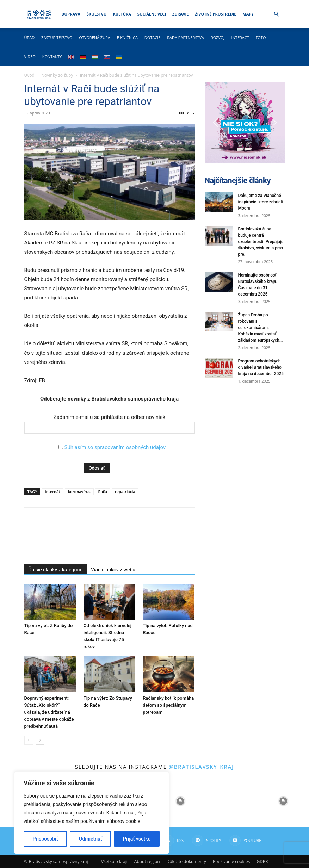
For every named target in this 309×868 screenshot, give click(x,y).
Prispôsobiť (45, 839)
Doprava (71, 14)
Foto (261, 38)
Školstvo (97, 14)
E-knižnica (127, 38)
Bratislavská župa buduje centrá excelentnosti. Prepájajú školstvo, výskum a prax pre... (261, 242)
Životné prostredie (215, 14)
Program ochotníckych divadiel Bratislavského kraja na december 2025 (261, 367)
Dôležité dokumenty (186, 861)
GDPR (262, 861)
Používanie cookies (231, 861)
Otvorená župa (95, 38)
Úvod (29, 75)
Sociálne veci (152, 14)
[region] (92, 813)
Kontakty (52, 57)
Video (30, 57)
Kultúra (122, 14)
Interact (240, 38)
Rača (103, 492)
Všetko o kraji (114, 861)
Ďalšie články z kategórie (56, 570)
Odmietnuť (91, 839)
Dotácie (153, 38)
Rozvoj (218, 38)
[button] (277, 14)
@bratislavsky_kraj (201, 767)
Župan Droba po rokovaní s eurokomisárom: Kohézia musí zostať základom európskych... (261, 328)
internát (52, 492)
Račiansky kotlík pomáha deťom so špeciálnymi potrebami (168, 705)
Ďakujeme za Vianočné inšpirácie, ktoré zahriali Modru (261, 202)
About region (147, 861)
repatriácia (125, 492)
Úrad (30, 38)
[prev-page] (29, 740)
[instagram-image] (180, 801)
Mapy (248, 14)
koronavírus (79, 492)
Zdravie (180, 14)
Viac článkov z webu (113, 570)
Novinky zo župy (57, 75)
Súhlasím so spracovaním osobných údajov (115, 447)
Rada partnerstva (186, 38)
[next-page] (40, 740)
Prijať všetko (137, 839)
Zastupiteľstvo (57, 38)
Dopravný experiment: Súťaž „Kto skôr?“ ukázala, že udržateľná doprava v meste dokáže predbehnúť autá (49, 712)
